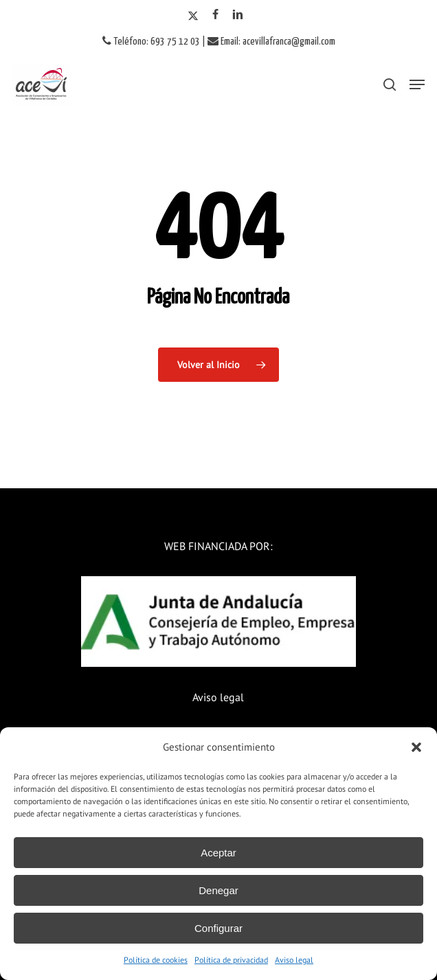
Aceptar (218, 853)
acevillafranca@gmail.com (289, 42)
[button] (416, 747)
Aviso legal (294, 960)
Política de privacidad (231, 960)
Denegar (218, 890)
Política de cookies (156, 960)
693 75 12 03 (175, 42)
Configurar (218, 928)
